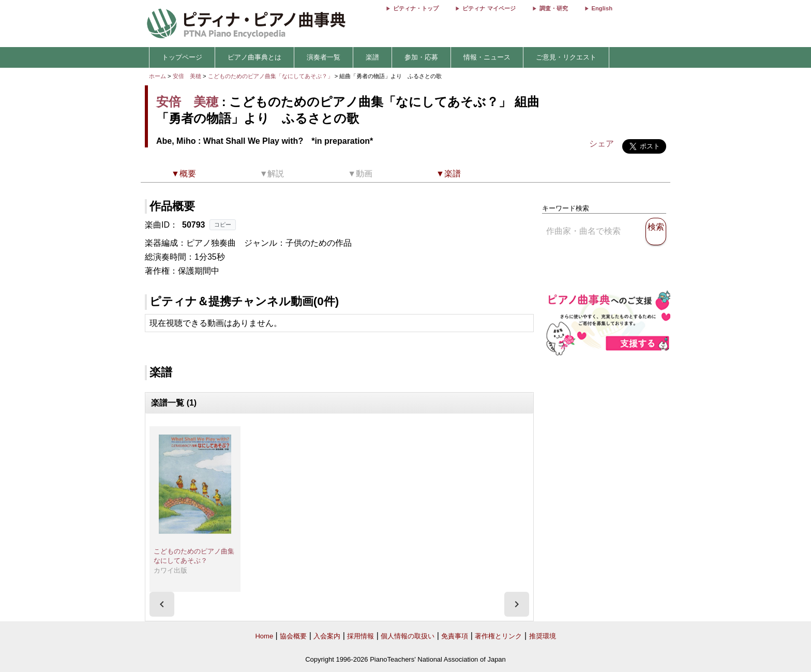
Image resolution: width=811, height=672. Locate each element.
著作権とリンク (498, 636)
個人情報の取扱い (408, 636)
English (602, 8)
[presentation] (162, 604)
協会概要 (293, 636)
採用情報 (361, 636)
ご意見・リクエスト (566, 57)
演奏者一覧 (324, 57)
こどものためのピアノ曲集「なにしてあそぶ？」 (271, 76)
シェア (602, 144)
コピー (223, 225)
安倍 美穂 (187, 76)
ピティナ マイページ (489, 8)
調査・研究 (554, 8)
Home (264, 636)
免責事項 (455, 636)
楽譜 (372, 57)
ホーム (157, 76)
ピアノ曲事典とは (254, 57)
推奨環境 (543, 636)
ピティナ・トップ (416, 8)
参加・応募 (421, 57)
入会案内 (327, 636)
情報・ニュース (487, 57)
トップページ (182, 57)
